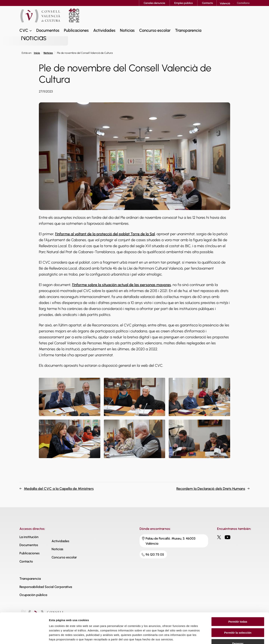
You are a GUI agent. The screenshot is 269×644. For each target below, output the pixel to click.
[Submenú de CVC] (31, 30)
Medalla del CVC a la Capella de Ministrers (59, 489)
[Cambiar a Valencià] (225, 3)
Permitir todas (238, 598)
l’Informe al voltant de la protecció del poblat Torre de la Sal (105, 234)
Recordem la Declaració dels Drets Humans (211, 489)
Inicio (37, 53)
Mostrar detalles (202, 637)
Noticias (48, 53)
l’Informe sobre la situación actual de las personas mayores (122, 285)
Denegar (238, 620)
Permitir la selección (238, 609)
